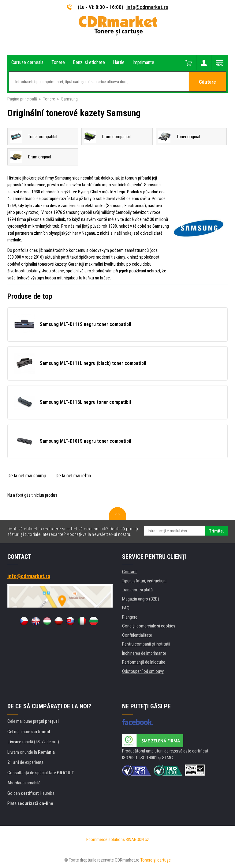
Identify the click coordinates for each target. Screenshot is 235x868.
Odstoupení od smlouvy (143, 671)
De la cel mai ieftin (73, 476)
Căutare (207, 82)
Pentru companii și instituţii (146, 644)
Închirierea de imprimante (144, 653)
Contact (129, 572)
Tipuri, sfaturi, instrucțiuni (144, 581)
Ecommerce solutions (106, 840)
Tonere (49, 99)
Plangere (130, 617)
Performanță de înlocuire (144, 662)
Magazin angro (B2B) (141, 599)
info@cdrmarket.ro (147, 7)
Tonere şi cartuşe (156, 860)
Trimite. (216, 531)
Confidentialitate (137, 635)
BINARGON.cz (137, 840)
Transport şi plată (137, 590)
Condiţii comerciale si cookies (149, 626)
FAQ (126, 608)
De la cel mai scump (27, 476)
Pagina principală (22, 99)
